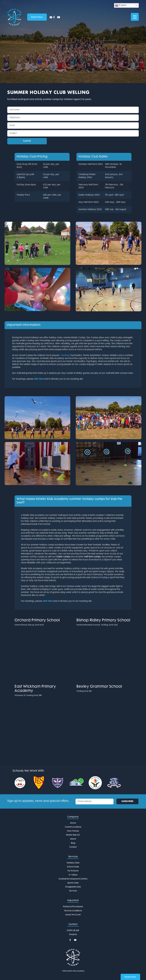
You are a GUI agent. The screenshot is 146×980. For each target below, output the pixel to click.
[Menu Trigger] (135, 17)
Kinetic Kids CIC (73, 835)
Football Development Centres (73, 879)
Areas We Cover (73, 915)
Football (65, 355)
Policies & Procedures (73, 907)
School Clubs (73, 867)
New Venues (73, 831)
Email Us (73, 935)
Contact (73, 847)
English (121, 5)
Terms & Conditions (73, 911)
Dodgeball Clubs (73, 887)
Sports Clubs (73, 883)
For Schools (73, 871)
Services (73, 891)
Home (73, 823)
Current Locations (73, 827)
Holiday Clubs (73, 863)
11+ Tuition (73, 875)
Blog (73, 843)
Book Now (130, 977)
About (73, 839)
